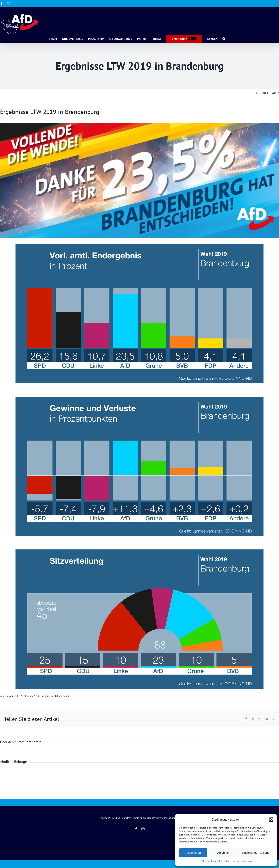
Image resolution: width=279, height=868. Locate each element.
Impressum (247, 861)
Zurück (263, 93)
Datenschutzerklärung (229, 861)
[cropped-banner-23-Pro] (139, 181)
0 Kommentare (63, 696)
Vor (274, 93)
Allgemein (47, 696)
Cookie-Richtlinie (208, 861)
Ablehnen (223, 853)
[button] (271, 820)
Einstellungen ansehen (256, 853)
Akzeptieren (193, 853)
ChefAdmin (10, 696)
